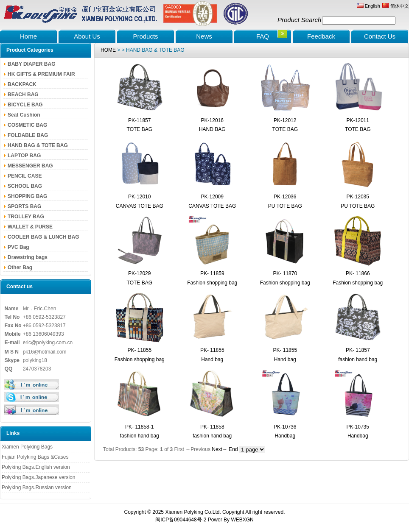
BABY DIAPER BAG (31, 64)
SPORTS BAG (24, 206)
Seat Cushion (24, 115)
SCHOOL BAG (25, 186)
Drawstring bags (28, 257)
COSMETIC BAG (27, 125)
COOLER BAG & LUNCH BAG (43, 237)
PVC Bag (18, 247)
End (233, 449)
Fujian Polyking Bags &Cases (35, 457)
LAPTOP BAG (24, 156)
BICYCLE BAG (25, 105)
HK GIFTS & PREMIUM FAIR (41, 74)
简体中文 (396, 6)
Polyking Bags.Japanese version (38, 477)
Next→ (220, 449)
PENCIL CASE (25, 176)
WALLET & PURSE (30, 227)
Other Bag (20, 267)
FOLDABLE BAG (28, 135)
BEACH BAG (23, 95)
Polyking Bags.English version (36, 467)
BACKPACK (22, 84)
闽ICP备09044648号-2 (181, 520)
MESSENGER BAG (30, 166)
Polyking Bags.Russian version (37, 487)
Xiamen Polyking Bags (27, 447)
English (368, 6)
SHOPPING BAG (27, 196)
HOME (108, 50)
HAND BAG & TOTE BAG (38, 145)
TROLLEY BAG (26, 217)
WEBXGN (242, 520)
